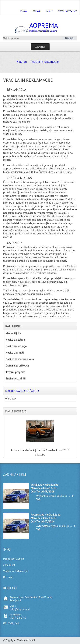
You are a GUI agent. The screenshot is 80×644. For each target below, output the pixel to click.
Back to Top (75, 640)
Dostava (8, 577)
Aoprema (45, 27)
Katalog (22, 62)
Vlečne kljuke (13, 333)
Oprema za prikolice (17, 366)
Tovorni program (15, 372)
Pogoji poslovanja (14, 559)
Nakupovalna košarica (22, 391)
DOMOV (23, 11)
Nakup (49, 11)
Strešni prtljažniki (16, 379)
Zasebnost (9, 565)
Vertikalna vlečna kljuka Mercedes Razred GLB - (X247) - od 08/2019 (45, 488)
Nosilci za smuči (15, 353)
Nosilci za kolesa (15, 340)
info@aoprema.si (20, 609)
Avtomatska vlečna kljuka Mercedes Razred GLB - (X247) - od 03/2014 (45, 518)
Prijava (36, 11)
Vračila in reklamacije (45, 62)
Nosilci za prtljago (16, 346)
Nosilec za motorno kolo (20, 359)
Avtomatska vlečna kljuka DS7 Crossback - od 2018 (40, 450)
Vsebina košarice (68, 11)
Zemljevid (15, 600)
